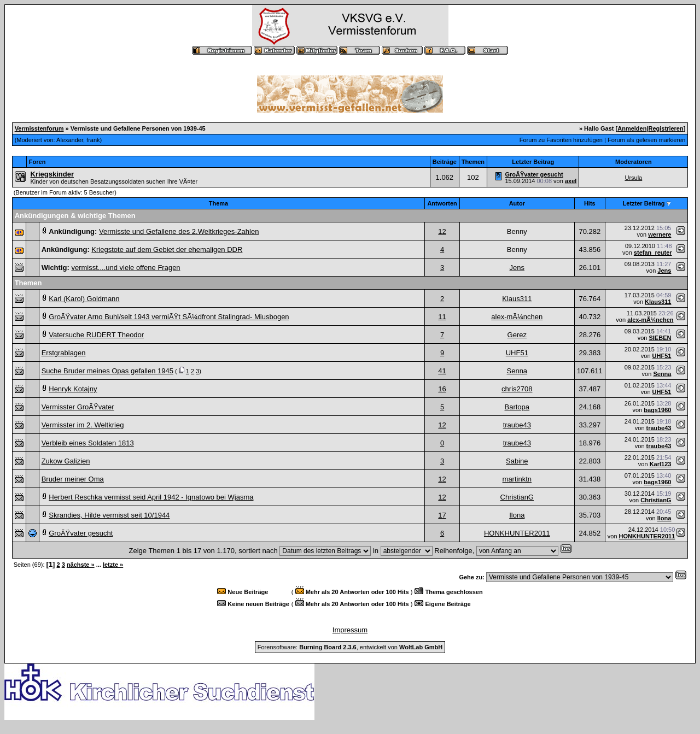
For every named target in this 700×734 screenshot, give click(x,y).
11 (442, 317)
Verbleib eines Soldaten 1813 (88, 443)
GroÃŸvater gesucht (534, 174)
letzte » (113, 565)
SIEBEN (660, 338)
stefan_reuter (653, 253)
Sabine (517, 461)
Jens (517, 268)
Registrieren (666, 128)
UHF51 (517, 353)
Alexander (70, 140)
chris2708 (517, 389)
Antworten (442, 203)
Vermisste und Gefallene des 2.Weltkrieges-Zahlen (179, 231)
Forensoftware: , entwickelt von (350, 647)
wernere (660, 234)
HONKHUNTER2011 (517, 533)
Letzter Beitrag (644, 203)
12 (442, 231)
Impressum (350, 630)
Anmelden (632, 128)
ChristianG (517, 497)
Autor (517, 203)
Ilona (517, 515)
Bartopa (517, 407)
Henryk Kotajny (73, 389)
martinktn (517, 479)
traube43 (517, 425)
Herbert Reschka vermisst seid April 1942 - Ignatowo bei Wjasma (151, 497)
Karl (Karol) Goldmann (84, 299)
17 (442, 515)
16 (442, 389)
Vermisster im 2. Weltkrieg (83, 425)
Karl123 (661, 464)
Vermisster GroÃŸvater (78, 407)
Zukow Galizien (66, 461)
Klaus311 (517, 299)
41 (442, 371)
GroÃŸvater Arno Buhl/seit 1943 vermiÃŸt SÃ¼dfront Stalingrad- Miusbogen (169, 317)
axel (571, 181)
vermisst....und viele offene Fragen (126, 268)
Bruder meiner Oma (73, 479)
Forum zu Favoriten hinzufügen (561, 140)
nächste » (81, 565)
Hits (590, 203)
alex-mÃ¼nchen (517, 317)
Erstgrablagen (64, 353)
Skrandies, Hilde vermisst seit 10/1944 (109, 515)
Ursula (633, 178)
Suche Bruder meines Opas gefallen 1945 (107, 371)
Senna (517, 371)
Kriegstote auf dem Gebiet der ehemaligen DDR (167, 249)
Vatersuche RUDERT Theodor (96, 335)
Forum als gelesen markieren (646, 140)
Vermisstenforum (39, 128)
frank (93, 140)
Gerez (517, 335)
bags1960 (657, 410)
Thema (218, 203)
